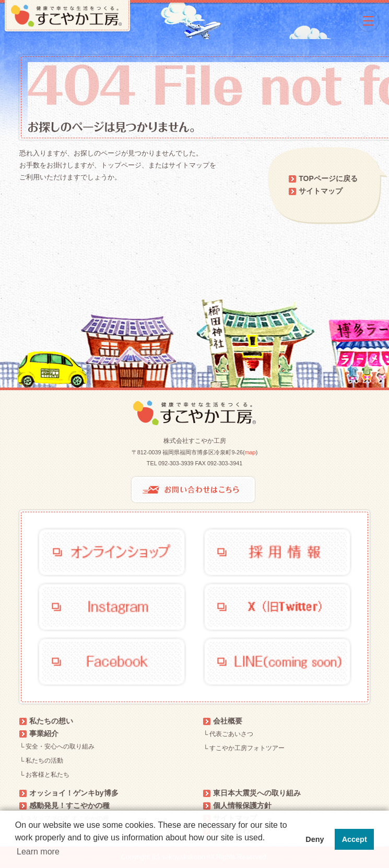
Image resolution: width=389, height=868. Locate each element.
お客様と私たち (48, 775)
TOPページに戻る (328, 178)
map (250, 452)
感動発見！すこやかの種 (69, 805)
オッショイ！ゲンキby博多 (74, 793)
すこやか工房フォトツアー (247, 748)
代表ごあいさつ (231, 734)
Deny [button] (315, 839)
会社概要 (228, 721)
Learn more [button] (38, 852)
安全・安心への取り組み (60, 746)
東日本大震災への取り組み (257, 793)
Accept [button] (355, 839)
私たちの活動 (44, 761)
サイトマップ (321, 191)
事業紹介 (44, 733)
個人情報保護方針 (242, 805)
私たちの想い (51, 721)
